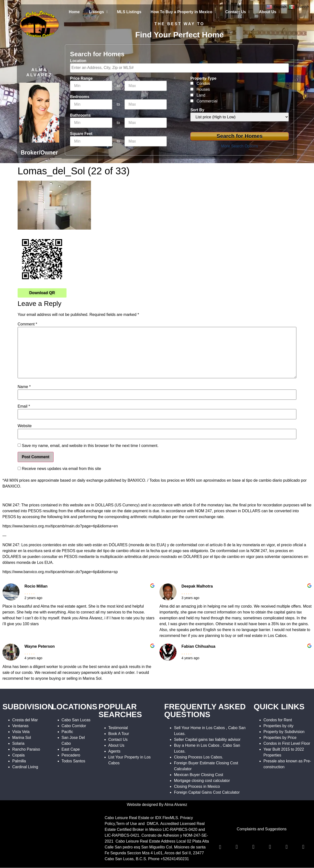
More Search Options (240, 146)
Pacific (67, 732)
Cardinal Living (25, 767)
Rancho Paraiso (26, 749)
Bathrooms (80, 115)
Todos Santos (73, 761)
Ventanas (20, 726)
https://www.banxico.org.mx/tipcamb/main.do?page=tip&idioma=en (60, 526)
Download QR (42, 293)
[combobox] (179, 68)
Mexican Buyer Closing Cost (198, 775)
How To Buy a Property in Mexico (183, 12)
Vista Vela (21, 732)
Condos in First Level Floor (287, 743)
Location (78, 61)
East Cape (71, 749)
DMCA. (153, 824)
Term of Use (126, 824)
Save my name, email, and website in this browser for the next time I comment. (90, 446)
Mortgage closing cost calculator (202, 781)
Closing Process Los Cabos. (198, 757)
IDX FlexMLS (166, 818)
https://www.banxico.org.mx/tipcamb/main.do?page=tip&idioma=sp (60, 572)
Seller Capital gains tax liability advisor (207, 740)
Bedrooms (80, 97)
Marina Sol (22, 738)
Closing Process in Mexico (197, 786)
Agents (114, 751)
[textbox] (181, 68)
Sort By (197, 110)
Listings (98, 12)
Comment (27, 324)
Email (24, 406)
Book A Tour (119, 734)
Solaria (18, 743)
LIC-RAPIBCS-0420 (180, 829)
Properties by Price (280, 738)
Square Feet (81, 134)
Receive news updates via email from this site (59, 469)
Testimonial (118, 728)
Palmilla (19, 761)
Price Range (81, 78)
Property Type (203, 78)
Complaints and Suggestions (262, 829)
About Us (269, 12)
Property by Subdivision (284, 732)
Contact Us (237, 12)
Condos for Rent (278, 720)
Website (25, 426)
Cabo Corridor (74, 726)
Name (24, 387)
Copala (18, 755)
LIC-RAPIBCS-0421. (123, 835)
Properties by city (278, 726)
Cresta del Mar (25, 720)
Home (74, 12)
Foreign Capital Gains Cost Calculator (207, 792)
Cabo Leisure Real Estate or (130, 818)
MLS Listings (129, 12)
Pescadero (71, 755)
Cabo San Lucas (76, 720)
